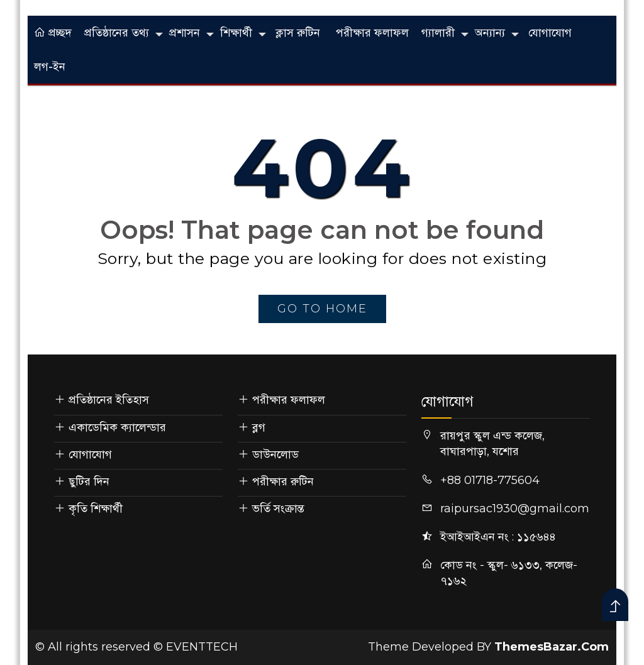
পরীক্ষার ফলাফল (372, 33)
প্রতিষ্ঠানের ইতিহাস (109, 400)
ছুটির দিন (89, 481)
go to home (322, 309)
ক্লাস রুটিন (298, 33)
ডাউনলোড (275, 454)
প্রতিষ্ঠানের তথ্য (117, 33)
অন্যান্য (490, 33)
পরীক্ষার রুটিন (283, 481)
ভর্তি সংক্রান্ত (278, 508)
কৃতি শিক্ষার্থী (96, 508)
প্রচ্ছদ (53, 33)
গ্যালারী (438, 33)
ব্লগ (259, 427)
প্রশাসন (185, 33)
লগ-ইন (50, 67)
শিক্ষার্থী (236, 33)
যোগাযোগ (550, 33)
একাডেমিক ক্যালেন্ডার (117, 427)
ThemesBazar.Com (552, 647)
